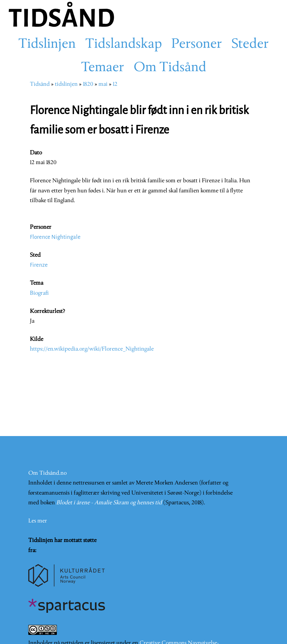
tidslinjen (66, 84)
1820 (88, 84)
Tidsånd (40, 84)
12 (115, 84)
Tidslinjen (47, 45)
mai (103, 84)
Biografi (39, 293)
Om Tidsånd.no (47, 473)
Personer (197, 45)
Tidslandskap (124, 45)
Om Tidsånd (170, 68)
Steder (250, 45)
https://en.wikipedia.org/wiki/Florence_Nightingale (92, 349)
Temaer (103, 68)
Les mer (38, 521)
